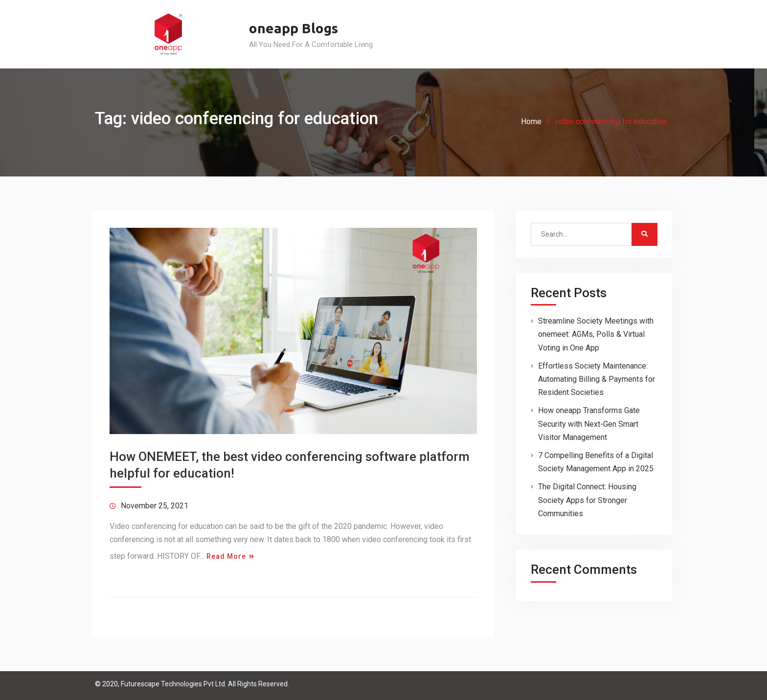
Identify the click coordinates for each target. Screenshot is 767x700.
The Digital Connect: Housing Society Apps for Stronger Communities (587, 500)
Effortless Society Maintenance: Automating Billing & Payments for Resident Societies (597, 379)
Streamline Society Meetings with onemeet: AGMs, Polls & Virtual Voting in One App (596, 334)
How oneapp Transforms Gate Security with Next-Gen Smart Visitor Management (589, 424)
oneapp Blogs (293, 28)
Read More (226, 556)
